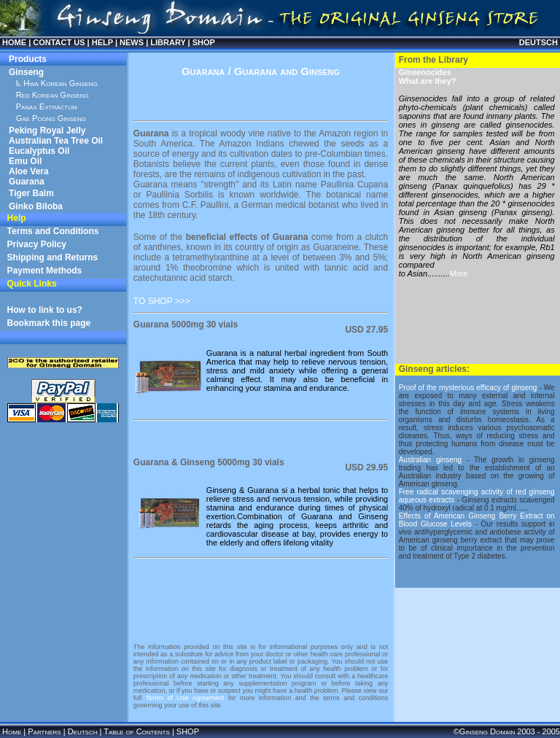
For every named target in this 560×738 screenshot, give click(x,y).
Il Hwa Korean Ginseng (57, 83)
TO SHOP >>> (162, 301)
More (459, 273)
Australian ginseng (430, 460)
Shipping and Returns (53, 257)
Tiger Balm (31, 193)
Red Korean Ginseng (52, 95)
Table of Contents (137, 731)
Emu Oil (25, 161)
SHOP (204, 42)
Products (28, 59)
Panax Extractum (47, 106)
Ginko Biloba (36, 206)
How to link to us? (45, 310)
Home (12, 731)
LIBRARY (168, 42)
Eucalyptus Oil (39, 151)
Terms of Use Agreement (185, 698)
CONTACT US (59, 42)
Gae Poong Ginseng (51, 118)
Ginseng (26, 72)
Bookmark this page (49, 323)
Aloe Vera (29, 171)
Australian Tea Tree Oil (56, 141)
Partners (44, 731)
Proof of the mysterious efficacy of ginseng (468, 388)
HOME (14, 42)
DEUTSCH (538, 42)
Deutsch (83, 731)
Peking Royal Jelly (47, 131)
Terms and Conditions (53, 231)
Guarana (27, 182)
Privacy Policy (37, 244)
